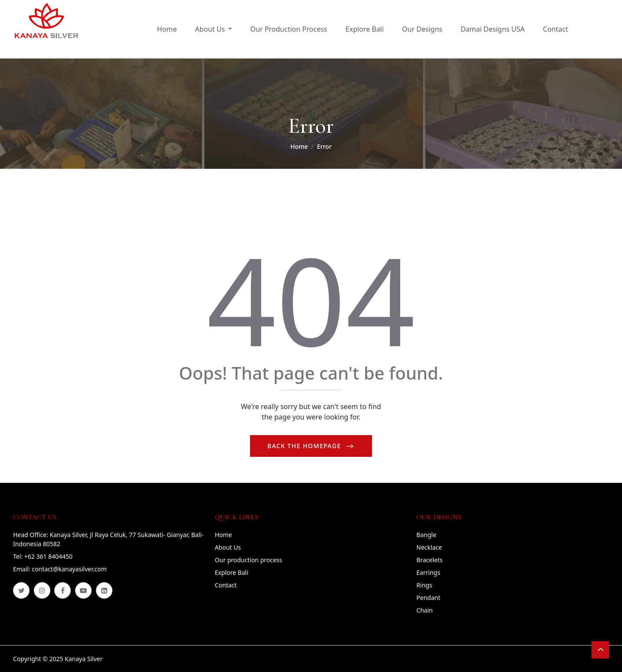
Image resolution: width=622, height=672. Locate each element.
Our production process (249, 560)
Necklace (429, 547)
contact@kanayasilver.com (69, 569)
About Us (228, 547)
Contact (556, 29)
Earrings (428, 572)
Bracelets (429, 560)
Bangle (426, 535)
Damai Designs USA (493, 29)
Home (167, 29)
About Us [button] (211, 29)
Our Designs (422, 29)
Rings (424, 585)
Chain (425, 610)
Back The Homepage (305, 446)
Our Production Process (289, 29)
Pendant (428, 598)
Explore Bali (365, 29)
